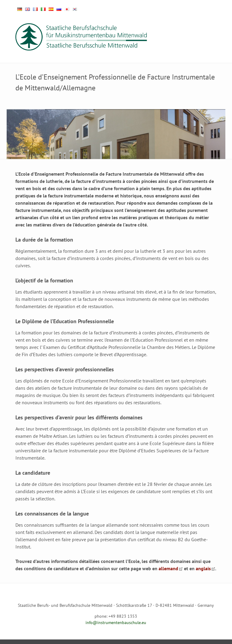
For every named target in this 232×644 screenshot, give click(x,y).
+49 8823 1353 (123, 616)
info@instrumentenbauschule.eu (116, 623)
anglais (203, 568)
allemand (168, 568)
